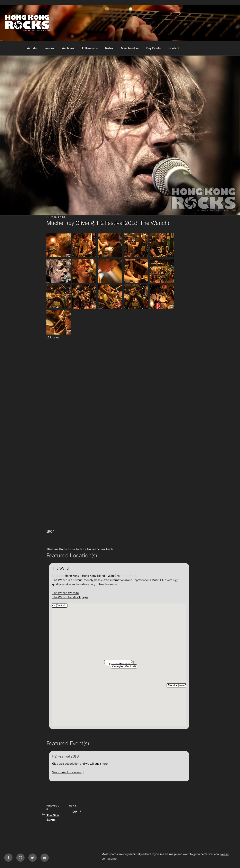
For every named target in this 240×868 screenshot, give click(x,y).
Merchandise (130, 48)
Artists (32, 48)
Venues (49, 48)
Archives (68, 48)
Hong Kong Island (93, 576)
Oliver (83, 223)
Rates (109, 48)
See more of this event (67, 772)
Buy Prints (153, 48)
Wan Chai (114, 576)
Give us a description (66, 764)
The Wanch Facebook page (70, 597)
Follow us (90, 48)
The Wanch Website (65, 593)
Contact (174, 48)
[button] (124, 666)
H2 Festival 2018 (117, 223)
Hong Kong (72, 576)
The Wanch (154, 223)
